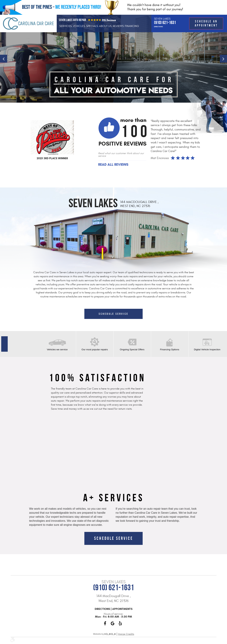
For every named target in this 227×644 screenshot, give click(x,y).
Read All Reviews (113, 165)
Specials (92, 26)
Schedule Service (114, 314)
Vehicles (79, 26)
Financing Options (170, 349)
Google (113, 624)
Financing (132, 26)
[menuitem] (66, 26)
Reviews (118, 26)
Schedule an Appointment (206, 23)
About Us (105, 26)
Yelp (120, 624)
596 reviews (109, 20)
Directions (158, 27)
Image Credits (126, 634)
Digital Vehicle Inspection (207, 349)
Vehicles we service (57, 349)
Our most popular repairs (95, 349)
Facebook (105, 624)
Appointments (122, 609)
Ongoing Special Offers (132, 349)
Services (66, 26)
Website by (104, 634)
